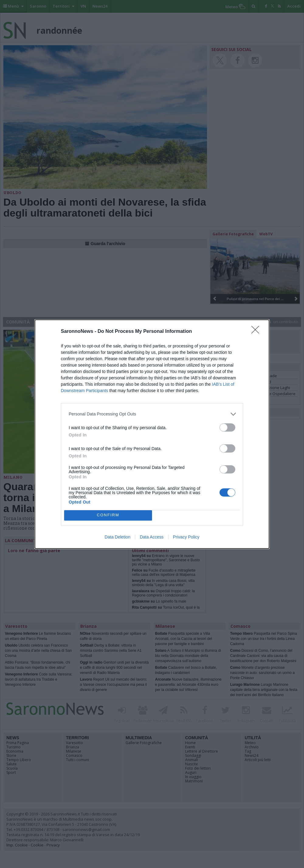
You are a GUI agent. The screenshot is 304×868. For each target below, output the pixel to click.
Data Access (152, 537)
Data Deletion (117, 537)
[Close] (257, 332)
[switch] (227, 427)
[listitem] (152, 414)
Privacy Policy (186, 537)
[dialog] (152, 434)
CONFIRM (108, 515)
